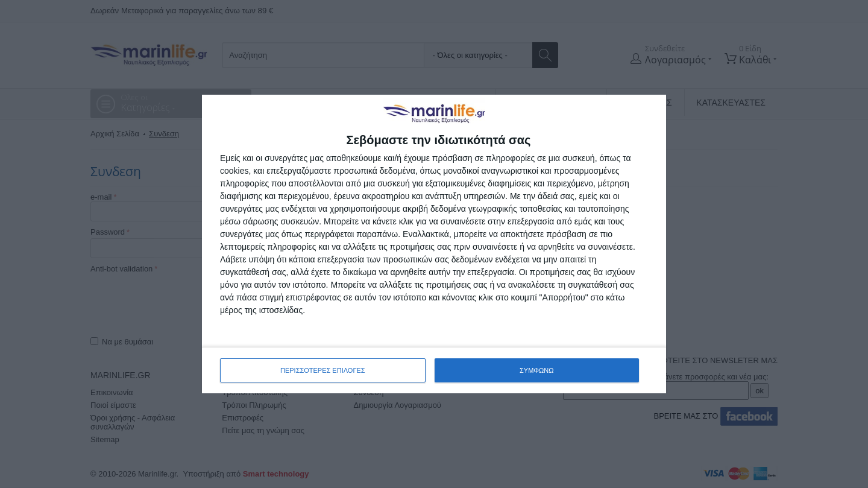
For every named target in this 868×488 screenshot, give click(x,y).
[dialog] (434, 244)
